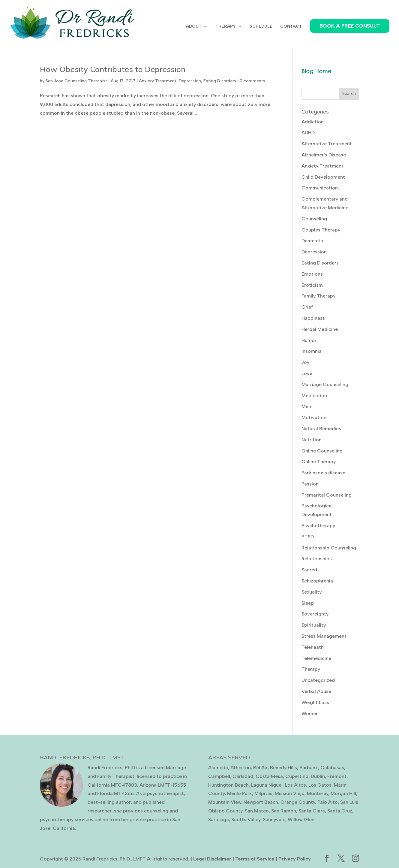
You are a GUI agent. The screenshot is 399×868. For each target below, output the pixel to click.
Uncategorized (318, 680)
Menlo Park (240, 793)
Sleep (308, 603)
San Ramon (284, 811)
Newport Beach (261, 802)
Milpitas (263, 793)
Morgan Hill (343, 793)
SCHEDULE (261, 27)
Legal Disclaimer (212, 859)
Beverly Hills (283, 768)
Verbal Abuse (316, 691)
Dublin (318, 776)
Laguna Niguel (267, 785)
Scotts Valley (246, 820)
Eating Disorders (220, 81)
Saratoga (219, 820)
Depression (190, 81)
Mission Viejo (290, 793)
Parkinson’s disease (323, 473)
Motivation (314, 417)
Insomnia (312, 351)
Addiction (313, 122)
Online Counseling (322, 451)
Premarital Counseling (327, 495)
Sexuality (312, 592)
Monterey (318, 793)
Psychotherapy (318, 526)
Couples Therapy (321, 230)
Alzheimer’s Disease (324, 155)
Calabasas (332, 768)
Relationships (317, 559)
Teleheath (313, 647)
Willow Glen (301, 820)
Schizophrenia (317, 581)
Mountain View (225, 802)
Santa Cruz (340, 811)
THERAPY (226, 27)
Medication (314, 396)
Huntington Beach (228, 785)
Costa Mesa (269, 776)
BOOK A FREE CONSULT (350, 26)
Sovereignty (315, 614)
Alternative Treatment (327, 144)
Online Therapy (319, 462)
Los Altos (295, 785)
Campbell (219, 776)
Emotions (312, 274)
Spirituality (314, 625)
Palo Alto (328, 802)
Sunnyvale (274, 820)
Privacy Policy (295, 859)
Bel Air (260, 768)
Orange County (298, 802)
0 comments (252, 81)
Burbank (309, 768)
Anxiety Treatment (158, 81)
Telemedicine (316, 658)
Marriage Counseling (325, 384)
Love (307, 373)
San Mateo (257, 811)
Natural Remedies (321, 429)
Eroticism (312, 285)
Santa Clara (312, 811)
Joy (305, 362)
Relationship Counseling (329, 548)
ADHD (308, 133)
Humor (309, 340)
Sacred (309, 570)
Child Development (323, 177)
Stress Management (324, 636)
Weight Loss (315, 702)
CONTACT (291, 27)
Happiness (313, 318)
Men (306, 406)
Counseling (314, 219)
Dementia (312, 241)
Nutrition (312, 440)
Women (310, 714)
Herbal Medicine (320, 329)
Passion (310, 484)
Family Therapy (318, 296)
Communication (320, 188)
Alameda (218, 768)
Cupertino (297, 776)
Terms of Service (255, 859)
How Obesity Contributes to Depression (113, 69)
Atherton (241, 768)
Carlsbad (243, 776)
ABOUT (194, 27)
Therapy (311, 669)
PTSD (308, 537)
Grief (307, 307)
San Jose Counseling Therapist (76, 81)
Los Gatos (320, 785)
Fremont (337, 776)
